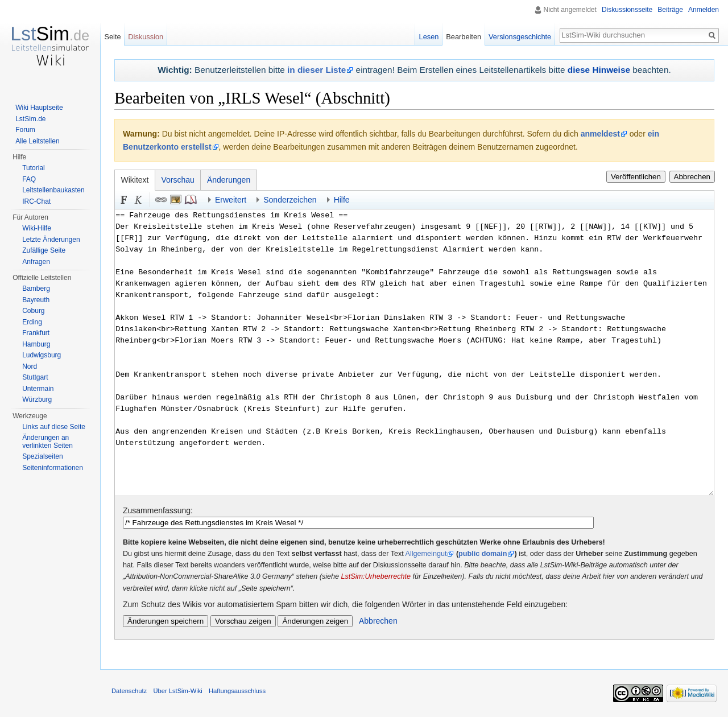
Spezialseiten (42, 456)
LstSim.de (30, 119)
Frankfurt (36, 333)
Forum (25, 130)
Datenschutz (129, 691)
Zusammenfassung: (158, 510)
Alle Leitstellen (37, 141)
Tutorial (34, 168)
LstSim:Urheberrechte (376, 576)
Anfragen (36, 262)
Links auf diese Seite (54, 427)
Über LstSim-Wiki (177, 691)
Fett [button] (124, 200)
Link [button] (161, 200)
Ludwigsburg (42, 355)
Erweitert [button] (231, 200)
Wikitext (135, 180)
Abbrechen (692, 177)
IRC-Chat (36, 201)
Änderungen (229, 180)
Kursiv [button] (139, 200)
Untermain (38, 389)
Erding (32, 322)
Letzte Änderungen (51, 240)
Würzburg (37, 399)
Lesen (429, 37)
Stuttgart (35, 377)
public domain (483, 554)
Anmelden (704, 10)
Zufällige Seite (44, 250)
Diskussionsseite (627, 10)
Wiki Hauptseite (39, 108)
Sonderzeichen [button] (290, 200)
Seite (112, 37)
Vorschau (178, 180)
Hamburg (36, 344)
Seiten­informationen (53, 468)
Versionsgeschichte (520, 37)
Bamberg (36, 289)
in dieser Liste (317, 70)
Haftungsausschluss (237, 691)
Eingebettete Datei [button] (176, 200)
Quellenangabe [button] (191, 200)
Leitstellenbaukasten (53, 190)
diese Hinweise (599, 70)
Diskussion (146, 37)
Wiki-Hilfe (37, 228)
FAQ (29, 179)
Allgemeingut (426, 554)
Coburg (33, 311)
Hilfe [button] (342, 200)
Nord (30, 366)
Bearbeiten (464, 37)
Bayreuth (36, 300)
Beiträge (670, 10)
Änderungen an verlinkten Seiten (47, 442)
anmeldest (600, 134)
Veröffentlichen (636, 177)
